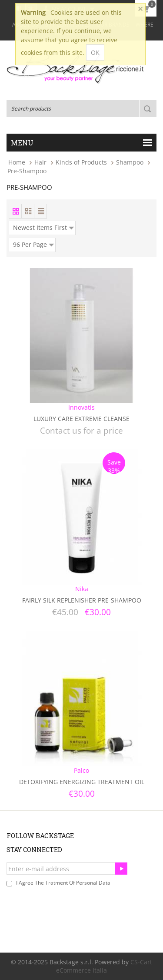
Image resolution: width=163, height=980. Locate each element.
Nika (82, 589)
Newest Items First (43, 226)
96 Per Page (33, 243)
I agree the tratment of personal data (63, 883)
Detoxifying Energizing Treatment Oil (82, 782)
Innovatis (81, 407)
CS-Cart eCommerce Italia (104, 966)
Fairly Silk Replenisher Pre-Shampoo (82, 600)
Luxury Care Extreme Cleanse (81, 419)
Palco (81, 770)
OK (95, 52)
